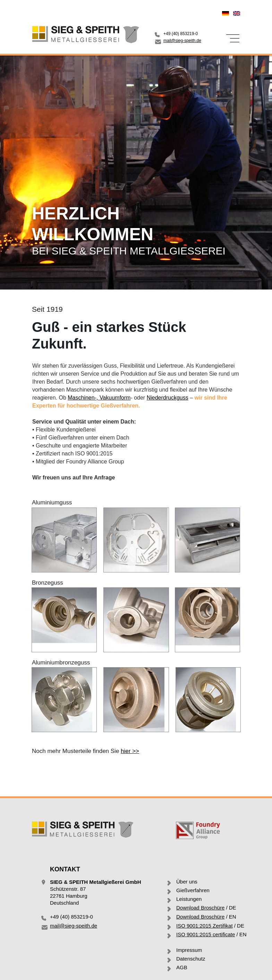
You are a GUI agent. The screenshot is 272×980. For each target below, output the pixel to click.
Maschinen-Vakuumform (99, 398)
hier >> (130, 751)
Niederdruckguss (168, 398)
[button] (232, 38)
